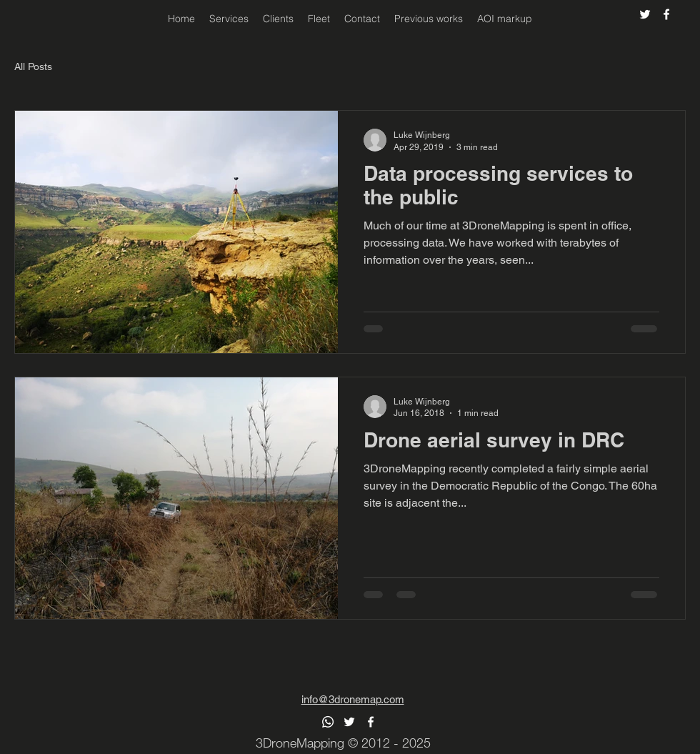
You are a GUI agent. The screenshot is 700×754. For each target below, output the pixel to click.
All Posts (33, 66)
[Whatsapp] (328, 722)
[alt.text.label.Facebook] (666, 14)
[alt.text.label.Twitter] (645, 14)
